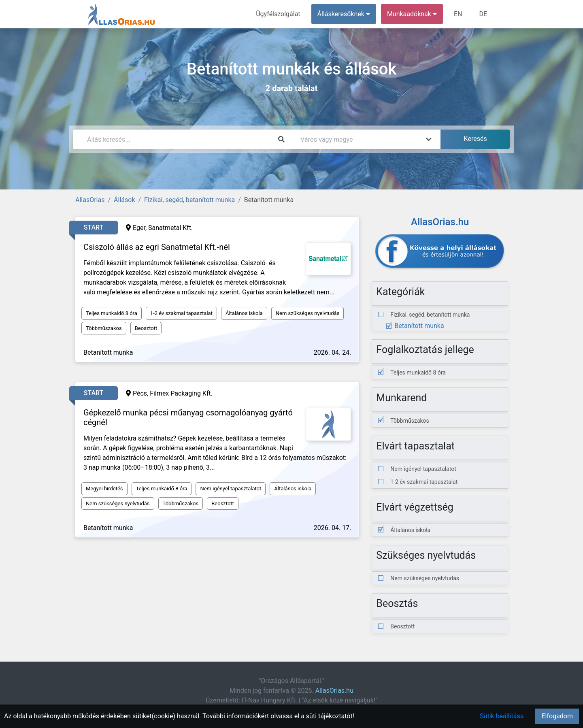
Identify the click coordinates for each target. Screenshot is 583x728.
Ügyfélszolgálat (278, 14)
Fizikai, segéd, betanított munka (189, 200)
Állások (124, 200)
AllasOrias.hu (334, 691)
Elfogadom (557, 716)
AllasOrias (90, 200)
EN (458, 14)
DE (483, 14)
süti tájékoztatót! (330, 716)
